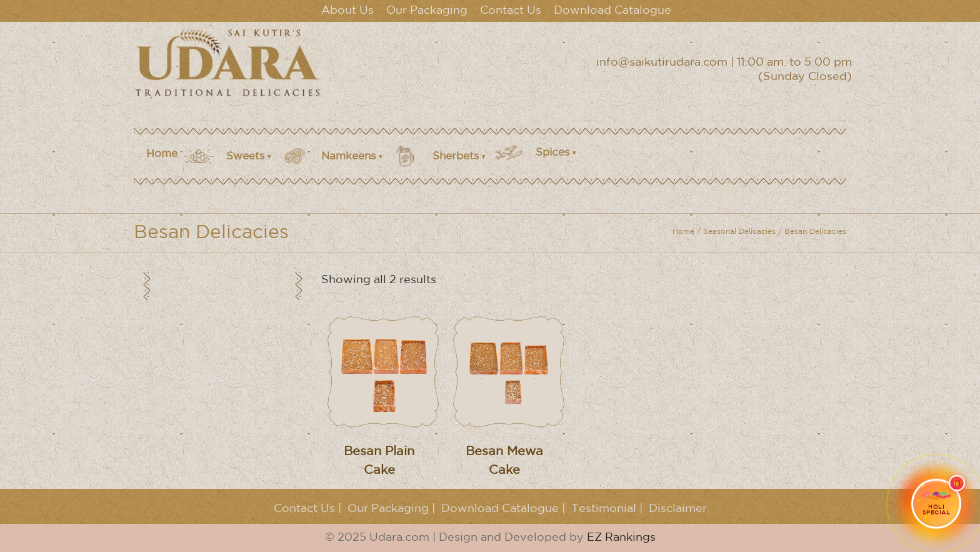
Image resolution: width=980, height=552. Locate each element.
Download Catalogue (612, 11)
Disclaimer (678, 509)
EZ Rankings (621, 538)
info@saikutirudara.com (662, 63)
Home (162, 154)
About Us (347, 11)
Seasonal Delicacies (739, 232)
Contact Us (511, 11)
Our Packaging (427, 11)
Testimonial (604, 509)
